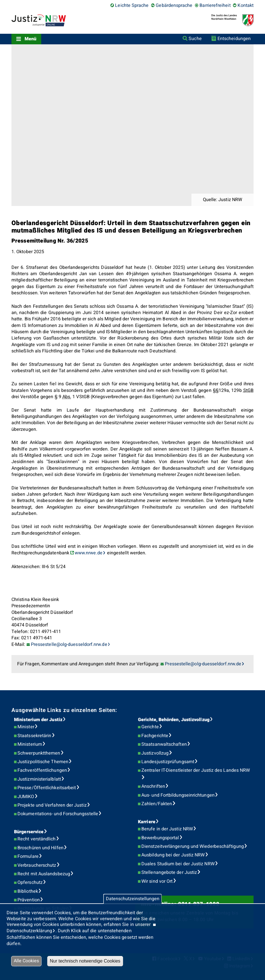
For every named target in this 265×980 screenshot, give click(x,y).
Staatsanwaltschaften (164, 744)
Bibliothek (28, 891)
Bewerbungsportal (160, 838)
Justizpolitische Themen (43, 762)
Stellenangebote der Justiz (169, 872)
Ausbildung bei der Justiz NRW (173, 855)
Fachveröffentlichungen (42, 770)
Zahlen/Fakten (157, 804)
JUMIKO (26, 797)
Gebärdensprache (174, 5)
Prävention (29, 900)
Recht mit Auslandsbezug (44, 874)
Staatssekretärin (34, 736)
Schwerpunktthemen (39, 753)
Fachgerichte (155, 736)
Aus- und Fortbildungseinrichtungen (178, 795)
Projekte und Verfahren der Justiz (52, 805)
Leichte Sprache (132, 5)
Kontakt (246, 5)
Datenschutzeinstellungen (133, 899)
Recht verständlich (36, 839)
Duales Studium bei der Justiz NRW (178, 864)
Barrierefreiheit (215, 5)
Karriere (147, 822)
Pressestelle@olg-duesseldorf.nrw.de (203, 664)
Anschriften (153, 786)
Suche (195, 39)
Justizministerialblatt (39, 779)
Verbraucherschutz (37, 865)
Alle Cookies (26, 961)
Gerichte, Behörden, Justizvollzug (174, 720)
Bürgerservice (29, 832)
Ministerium (30, 744)
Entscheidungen (234, 39)
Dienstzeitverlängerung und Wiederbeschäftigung (193, 846)
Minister (26, 727)
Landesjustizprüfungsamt (168, 762)
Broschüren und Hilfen (40, 848)
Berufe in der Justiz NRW (167, 829)
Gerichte (150, 727)
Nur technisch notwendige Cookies (85, 961)
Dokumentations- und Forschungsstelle (58, 814)
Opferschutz (30, 882)
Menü (30, 39)
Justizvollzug (155, 753)
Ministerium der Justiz (38, 720)
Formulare (28, 856)
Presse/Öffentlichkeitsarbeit (47, 788)
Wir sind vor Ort (157, 881)
